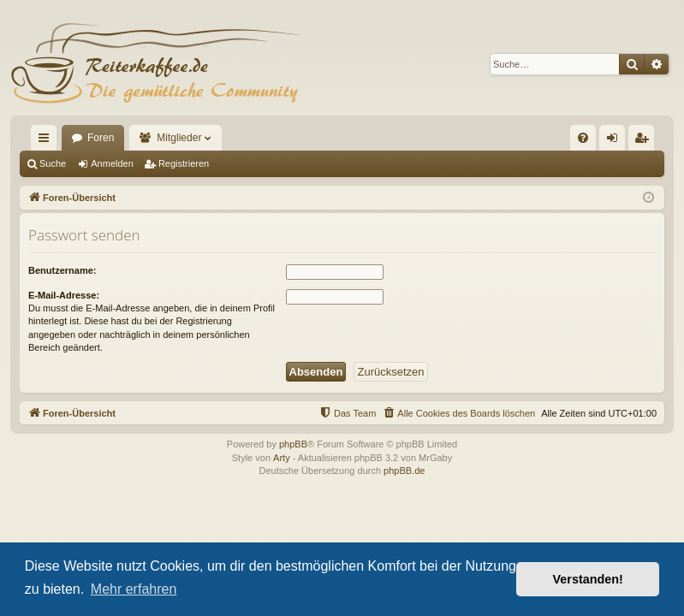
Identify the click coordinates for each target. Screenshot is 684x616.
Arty (282, 458)
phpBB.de (404, 471)
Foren (101, 138)
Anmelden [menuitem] (616, 141)
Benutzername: (62, 270)
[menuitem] (583, 138)
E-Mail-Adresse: (64, 295)
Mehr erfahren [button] (134, 589)
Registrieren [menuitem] (645, 141)
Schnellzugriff (47, 141)
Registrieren (184, 163)
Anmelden (112, 163)
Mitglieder (179, 138)
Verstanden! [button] (588, 579)
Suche (53, 163)
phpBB (293, 444)
